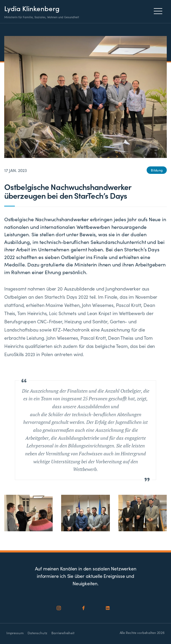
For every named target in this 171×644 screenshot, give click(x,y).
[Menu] (159, 11)
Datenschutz (37, 633)
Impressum (15, 633)
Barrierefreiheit (63, 633)
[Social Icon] (59, 608)
